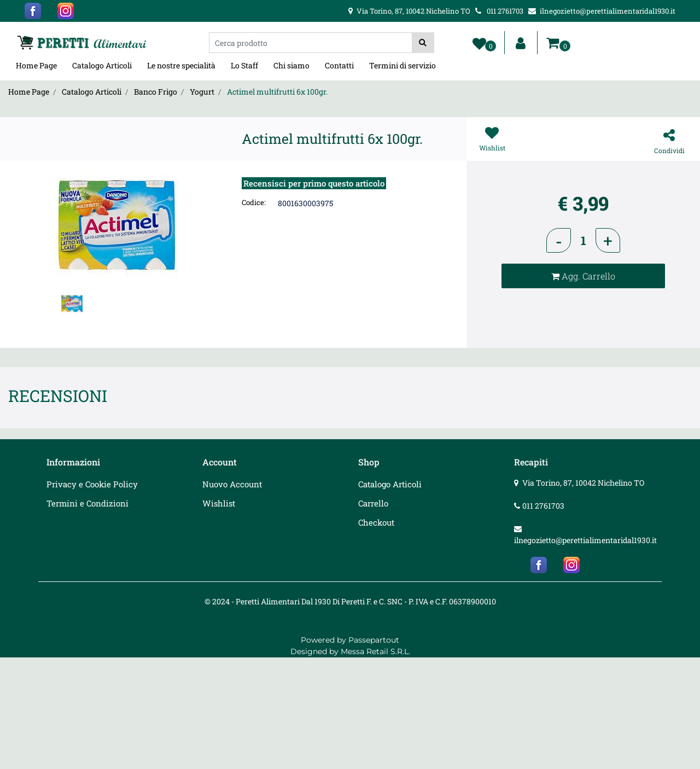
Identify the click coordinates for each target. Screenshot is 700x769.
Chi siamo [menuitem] (291, 65)
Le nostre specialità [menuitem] (181, 65)
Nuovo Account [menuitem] (232, 484)
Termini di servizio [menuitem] (402, 65)
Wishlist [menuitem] (219, 503)
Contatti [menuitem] (339, 65)
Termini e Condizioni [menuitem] (87, 503)
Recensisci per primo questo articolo (314, 183)
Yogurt (202, 92)
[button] (423, 43)
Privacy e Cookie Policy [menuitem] (92, 484)
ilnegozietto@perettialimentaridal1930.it (585, 540)
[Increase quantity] (608, 240)
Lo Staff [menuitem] (244, 65)
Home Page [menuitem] (36, 65)
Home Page (29, 92)
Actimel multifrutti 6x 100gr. (277, 92)
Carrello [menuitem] (373, 503)
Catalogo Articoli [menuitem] (102, 65)
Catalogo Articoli (92, 92)
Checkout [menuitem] (376, 522)
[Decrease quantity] (559, 240)
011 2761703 (543, 506)
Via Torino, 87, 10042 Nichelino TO (583, 483)
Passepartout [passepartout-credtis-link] (374, 640)
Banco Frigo (156, 92)
